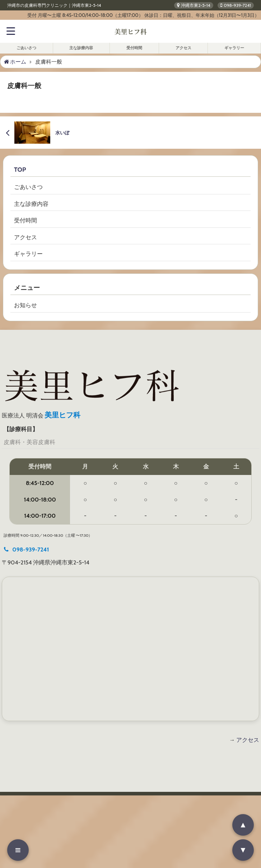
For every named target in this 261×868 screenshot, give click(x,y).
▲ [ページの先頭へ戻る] (243, 825)
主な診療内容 (81, 48)
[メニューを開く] (18, 850)
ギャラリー (234, 48)
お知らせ (25, 305)
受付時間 (134, 48)
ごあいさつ (26, 48)
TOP (20, 169)
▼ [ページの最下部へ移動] (243, 850)
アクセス (183, 48)
